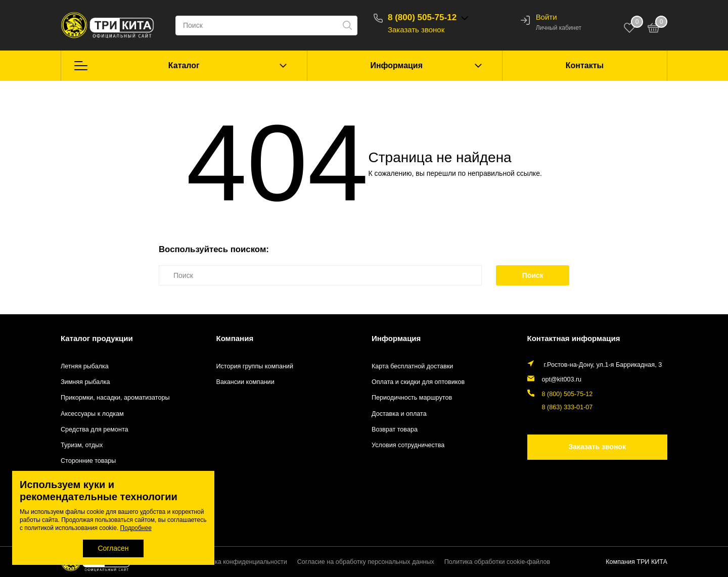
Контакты (585, 65)
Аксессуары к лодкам (92, 414)
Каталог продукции (97, 338)
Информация (396, 65)
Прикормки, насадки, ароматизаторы (115, 398)
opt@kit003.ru (562, 379)
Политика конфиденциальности (240, 562)
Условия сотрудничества (408, 445)
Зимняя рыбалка (85, 382)
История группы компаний (255, 366)
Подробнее (136, 528)
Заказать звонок (416, 30)
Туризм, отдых (82, 445)
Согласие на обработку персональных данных (366, 562)
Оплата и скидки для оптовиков (418, 382)
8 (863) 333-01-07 (567, 407)
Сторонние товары (88, 461)
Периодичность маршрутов (412, 398)
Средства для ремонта (95, 429)
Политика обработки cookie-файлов (497, 562)
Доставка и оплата (399, 414)
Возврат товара (395, 429)
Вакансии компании (245, 382)
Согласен (113, 548)
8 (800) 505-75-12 (422, 17)
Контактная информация (574, 338)
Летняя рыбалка (85, 366)
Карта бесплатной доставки (412, 366)
